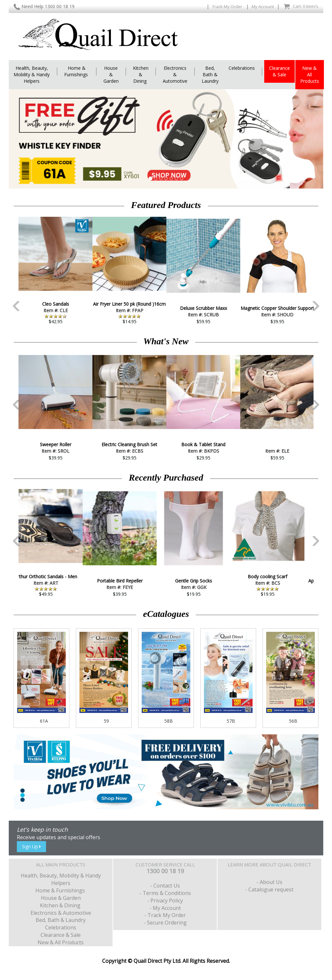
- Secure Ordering (165, 923)
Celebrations (242, 68)
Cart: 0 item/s (301, 6)
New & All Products (310, 74)
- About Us (269, 882)
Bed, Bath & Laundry (210, 74)
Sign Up (31, 846)
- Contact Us (165, 886)
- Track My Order (165, 915)
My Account (263, 6)
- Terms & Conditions (165, 893)
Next (323, 269)
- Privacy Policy (165, 900)
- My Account (165, 908)
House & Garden (111, 74)
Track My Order (228, 6)
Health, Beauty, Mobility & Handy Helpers (32, 74)
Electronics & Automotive (175, 74)
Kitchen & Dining (141, 74)
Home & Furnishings (77, 71)
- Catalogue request (269, 889)
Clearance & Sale (279, 71)
